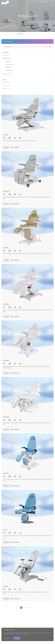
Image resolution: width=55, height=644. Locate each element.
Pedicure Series (6, 58)
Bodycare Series (7, 85)
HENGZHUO (13, 34)
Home (3, 34)
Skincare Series (6, 83)
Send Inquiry (6, 147)
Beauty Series (21, 34)
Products (7, 34)
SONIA (5, 80)
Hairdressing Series (7, 74)
